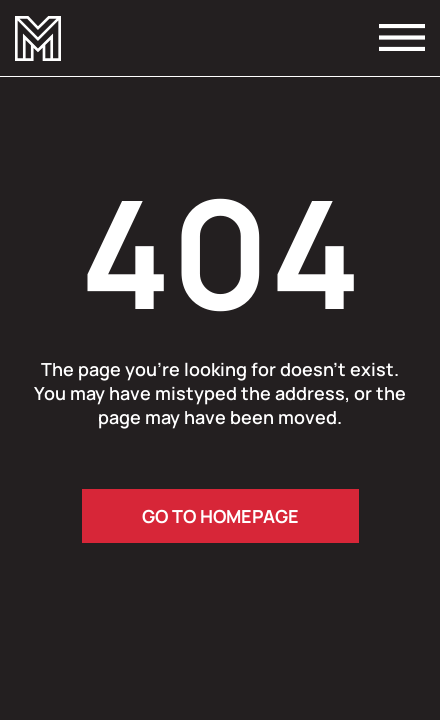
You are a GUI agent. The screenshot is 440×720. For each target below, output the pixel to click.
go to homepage (220, 516)
